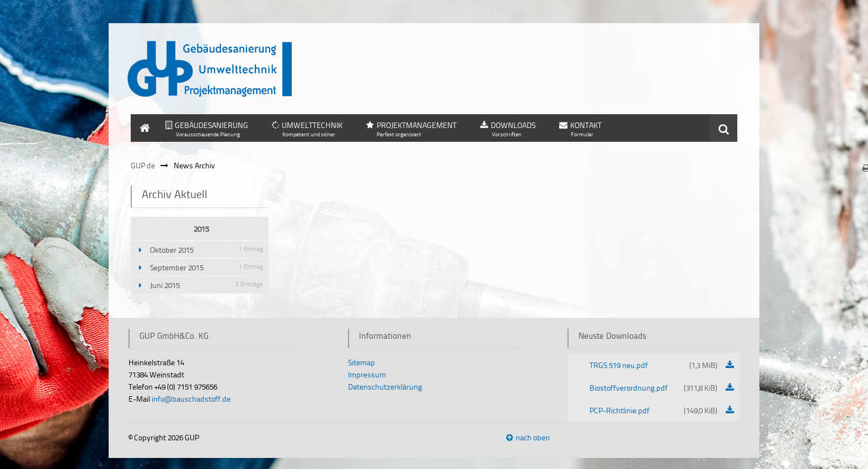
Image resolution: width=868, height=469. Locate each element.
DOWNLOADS (513, 125)
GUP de (143, 165)
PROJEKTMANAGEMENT (417, 125)
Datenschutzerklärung (385, 387)
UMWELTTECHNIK (312, 125)
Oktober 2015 (207, 250)
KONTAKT (586, 125)
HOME (141, 119)
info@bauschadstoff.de (191, 399)
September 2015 (207, 267)
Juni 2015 (207, 285)
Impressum (367, 374)
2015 (201, 229)
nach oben (533, 437)
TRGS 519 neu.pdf (654, 365)
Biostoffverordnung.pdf (654, 388)
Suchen (724, 128)
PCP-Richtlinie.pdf (654, 410)
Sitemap (361, 362)
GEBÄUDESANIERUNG (211, 125)
